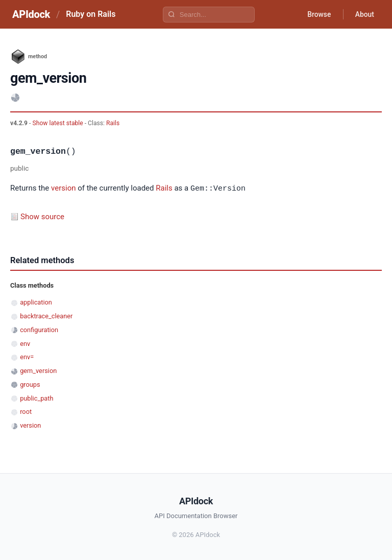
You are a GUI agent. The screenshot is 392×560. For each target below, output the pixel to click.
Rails (113, 123)
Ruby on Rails (91, 14)
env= (27, 356)
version (63, 189)
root (26, 411)
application (36, 302)
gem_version (38, 370)
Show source (42, 216)
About (364, 14)
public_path (36, 398)
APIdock (31, 14)
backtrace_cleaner (46, 316)
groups (30, 384)
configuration (39, 329)
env (25, 343)
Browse (318, 14)
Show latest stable (58, 123)
